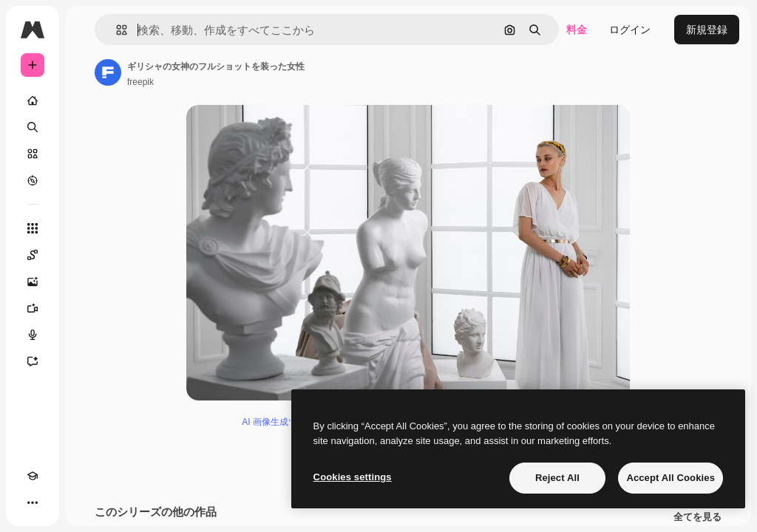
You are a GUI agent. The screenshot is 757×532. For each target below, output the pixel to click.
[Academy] (33, 476)
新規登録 (707, 30)
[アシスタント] (33, 361)
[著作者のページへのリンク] (108, 72)
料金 (577, 30)
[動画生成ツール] (33, 308)
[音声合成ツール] (33, 335)
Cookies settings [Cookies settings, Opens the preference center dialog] (353, 477)
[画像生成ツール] (33, 282)
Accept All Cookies (671, 478)
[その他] (33, 502)
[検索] (33, 127)
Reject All (557, 478)
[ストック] (33, 154)
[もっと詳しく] (33, 180)
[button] (116, 30)
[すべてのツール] (33, 228)
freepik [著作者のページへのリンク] (140, 82)
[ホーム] (33, 100)
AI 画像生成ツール (278, 422)
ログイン (630, 30)
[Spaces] (33, 255)
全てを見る (697, 517)
